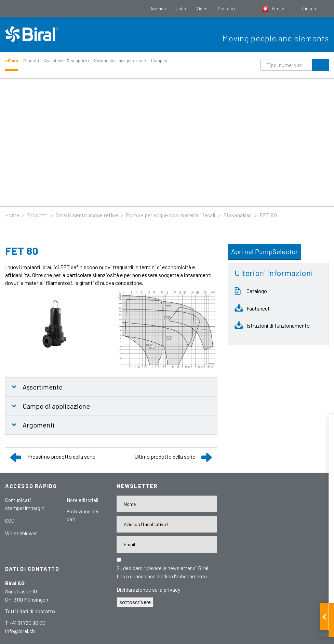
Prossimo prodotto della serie (61, 456)
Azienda (158, 9)
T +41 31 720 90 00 (25, 623)
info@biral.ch (20, 631)
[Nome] (167, 504)
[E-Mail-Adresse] (167, 544)
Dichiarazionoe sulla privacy (148, 589)
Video (202, 9)
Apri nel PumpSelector (264, 251)
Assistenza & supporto (66, 61)
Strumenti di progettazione (120, 61)
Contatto (226, 9)
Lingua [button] (310, 9)
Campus (159, 61)
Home (12, 215)
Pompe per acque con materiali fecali (171, 215)
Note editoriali (83, 500)
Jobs (181, 9)
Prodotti (31, 61)
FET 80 (268, 215)
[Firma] (167, 524)
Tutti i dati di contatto (30, 611)
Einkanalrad (237, 215)
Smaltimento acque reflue (87, 215)
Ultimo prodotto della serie (165, 456)
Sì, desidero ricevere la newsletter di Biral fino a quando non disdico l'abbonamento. (162, 572)
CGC (10, 521)
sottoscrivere (135, 602)
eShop (12, 61)
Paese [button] (274, 9)
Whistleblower (21, 533)
